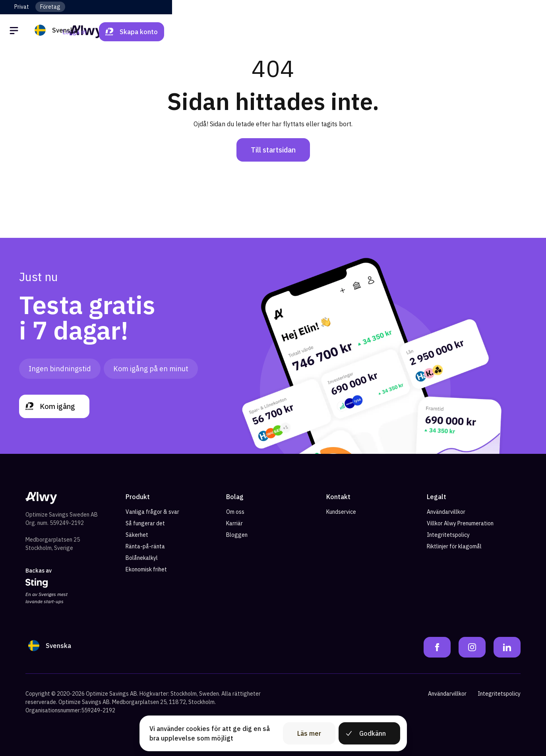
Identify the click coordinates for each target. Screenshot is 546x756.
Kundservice (341, 512)
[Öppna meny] (15, 32)
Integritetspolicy (448, 535)
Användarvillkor (446, 512)
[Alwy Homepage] (273, 32)
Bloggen (237, 535)
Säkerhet (137, 535)
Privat (22, 7)
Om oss (235, 512)
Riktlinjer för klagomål (454, 546)
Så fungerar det (145, 523)
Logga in (448, 32)
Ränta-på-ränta (145, 546)
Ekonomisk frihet (146, 569)
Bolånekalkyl (142, 558)
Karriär (234, 523)
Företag (50, 7)
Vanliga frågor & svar (152, 512)
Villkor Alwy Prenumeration (460, 523)
